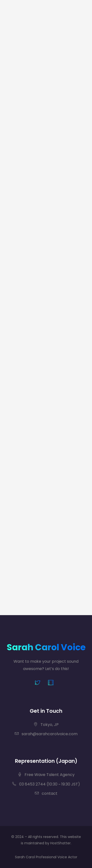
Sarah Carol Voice (46, 647)
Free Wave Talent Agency (46, 775)
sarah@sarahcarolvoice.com (46, 734)
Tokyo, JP (46, 725)
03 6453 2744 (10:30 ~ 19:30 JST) (46, 784)
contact (46, 793)
